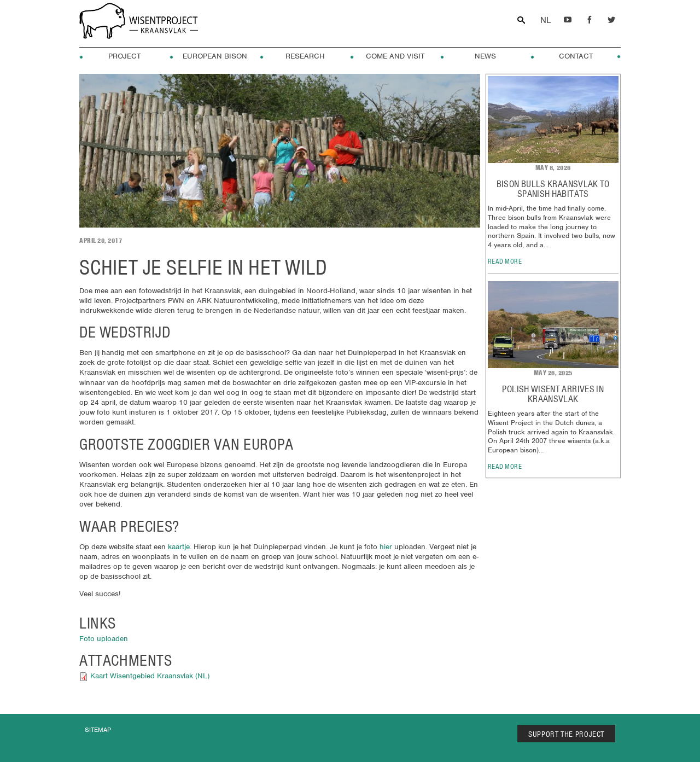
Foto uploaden (104, 639)
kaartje (179, 547)
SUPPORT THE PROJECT (566, 734)
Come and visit (395, 56)
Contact (576, 56)
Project (124, 56)
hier (386, 547)
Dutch (546, 21)
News (485, 56)
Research (305, 56)
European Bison (215, 56)
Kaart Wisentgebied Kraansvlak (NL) (150, 676)
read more (505, 261)
